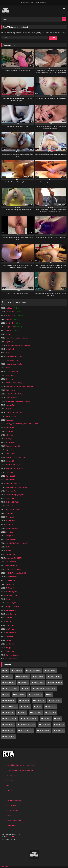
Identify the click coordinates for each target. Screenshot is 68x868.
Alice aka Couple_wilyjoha (15, 495)
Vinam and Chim (11, 491)
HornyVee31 (10, 353)
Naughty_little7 (11, 521)
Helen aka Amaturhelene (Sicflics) (17, 401)
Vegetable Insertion (27, 730)
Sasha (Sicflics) (11, 398)
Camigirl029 (10, 461)
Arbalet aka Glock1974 (13, 558)
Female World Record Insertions (45, 688)
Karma (9, 816)
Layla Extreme (10, 614)
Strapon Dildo (9, 724)
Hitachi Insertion (10, 700)
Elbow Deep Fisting (11, 688)
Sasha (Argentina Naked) (14, 394)
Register (44, 3)
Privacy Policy (11, 780)
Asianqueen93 (10, 562)
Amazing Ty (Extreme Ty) (14, 357)
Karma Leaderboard (14, 821)
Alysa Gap (9, 532)
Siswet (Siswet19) (12, 372)
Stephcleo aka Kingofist (14, 364)
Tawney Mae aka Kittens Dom (16, 487)
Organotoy (26, 706)
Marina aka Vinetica (12, 483)
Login (37, 3)
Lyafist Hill (9, 431)
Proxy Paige (10, 625)
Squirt (58, 718)
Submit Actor (11, 826)
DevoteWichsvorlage (13, 465)
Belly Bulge (8, 676)
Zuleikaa (8, 640)
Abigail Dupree (10, 454)
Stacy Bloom (10, 375)
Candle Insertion (55, 676)
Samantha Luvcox (12, 528)
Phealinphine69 (11, 659)
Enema (26, 688)
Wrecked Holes (9, 736)
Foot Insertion (20, 694)
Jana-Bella (9, 506)
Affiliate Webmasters (14, 800)
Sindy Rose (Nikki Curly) (14, 413)
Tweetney (9, 551)
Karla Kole (9, 513)
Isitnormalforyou (11, 580)
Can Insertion (39, 676)
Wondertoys (60, 730)
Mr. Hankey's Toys (10, 706)
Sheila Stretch (10, 651)
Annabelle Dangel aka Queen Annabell (19, 386)
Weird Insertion (44, 730)
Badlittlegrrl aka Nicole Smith (16, 457)
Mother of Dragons (12, 655)
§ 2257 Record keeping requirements (20, 770)
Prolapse (23, 712)
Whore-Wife (9, 525)
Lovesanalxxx (10, 622)
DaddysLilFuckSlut (12, 607)
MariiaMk (9, 319)
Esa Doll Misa (10, 644)
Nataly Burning (11, 316)
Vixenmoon (9, 472)
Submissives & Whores (27, 724)
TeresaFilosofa (10, 633)
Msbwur (8, 368)
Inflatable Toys (40, 700)
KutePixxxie (9, 629)
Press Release (12, 806)
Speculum (47, 718)
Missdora (8, 334)
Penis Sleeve (52, 706)
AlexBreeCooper (11, 595)
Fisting (7, 694)
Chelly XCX (9, 349)
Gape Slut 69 (10, 476)
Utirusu (8, 599)
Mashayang (9, 584)
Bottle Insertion (23, 676)
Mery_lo (8, 330)
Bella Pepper (10, 498)
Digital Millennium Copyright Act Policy (20, 765)
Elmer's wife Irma (11, 360)
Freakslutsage (10, 539)
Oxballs (39, 706)
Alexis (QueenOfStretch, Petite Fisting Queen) (22, 424)
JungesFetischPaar (12, 510)
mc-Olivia (9, 308)
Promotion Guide (12, 811)
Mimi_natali (9, 517)
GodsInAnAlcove (11, 610)
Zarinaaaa (9, 636)
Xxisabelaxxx (10, 554)
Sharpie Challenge (11, 718)
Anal (6, 670)
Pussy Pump (52, 712)
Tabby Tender (10, 442)
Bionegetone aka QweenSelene (17, 338)
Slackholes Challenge (30, 718)
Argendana (9, 342)
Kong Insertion (56, 700)
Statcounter (4, 867)
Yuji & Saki (9, 450)
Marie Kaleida (10, 390)
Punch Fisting (37, 712)
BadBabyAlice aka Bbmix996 (16, 573)
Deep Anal (24, 682)
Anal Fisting (18, 670)
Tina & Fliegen (10, 416)
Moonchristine (10, 480)
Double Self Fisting (56, 682)
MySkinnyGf (10, 588)
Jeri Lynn (8, 648)
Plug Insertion (9, 712)
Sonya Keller (10, 327)
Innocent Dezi (10, 405)
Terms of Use (11, 775)
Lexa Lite (8, 618)
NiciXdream (9, 547)
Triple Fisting (45, 724)
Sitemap (9, 790)
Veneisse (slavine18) (13, 446)
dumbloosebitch (11, 566)
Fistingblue (9, 536)
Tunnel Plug (60, 724)
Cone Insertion (9, 682)
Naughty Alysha (11, 592)
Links (8, 785)
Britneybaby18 (10, 603)
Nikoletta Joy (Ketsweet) (14, 469)
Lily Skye (8, 439)
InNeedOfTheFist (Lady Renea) (16, 543)
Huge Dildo (25, 700)
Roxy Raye (9, 409)
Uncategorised (9, 730)
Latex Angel (9, 435)
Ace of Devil (10, 312)
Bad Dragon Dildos (34, 670)
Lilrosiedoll (9, 323)
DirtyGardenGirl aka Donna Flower (18, 345)
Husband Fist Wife (12, 502)
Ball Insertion (51, 670)
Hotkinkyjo (9, 379)
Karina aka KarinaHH (13, 569)
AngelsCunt (9, 427)
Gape (50, 694)
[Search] (31, 19)
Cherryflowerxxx (11, 577)
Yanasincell (9, 420)
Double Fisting (38, 682)
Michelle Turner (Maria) (14, 383)
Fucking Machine (36, 694)
